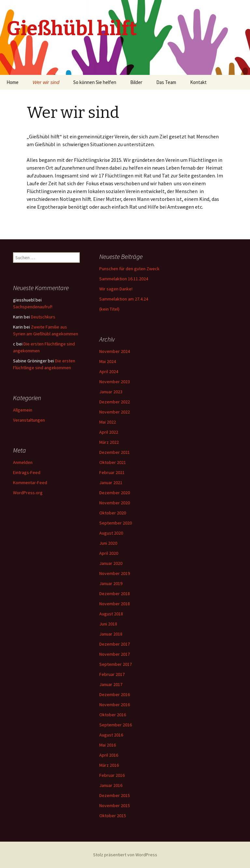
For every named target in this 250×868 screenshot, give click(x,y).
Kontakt (198, 82)
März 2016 (109, 765)
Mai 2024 (108, 361)
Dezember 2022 (115, 402)
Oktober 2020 (113, 513)
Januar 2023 (111, 392)
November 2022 (115, 412)
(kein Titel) (109, 309)
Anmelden (23, 462)
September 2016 (116, 725)
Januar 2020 (111, 563)
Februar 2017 (112, 674)
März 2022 (109, 442)
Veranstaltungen (29, 420)
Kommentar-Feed (30, 483)
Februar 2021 (112, 472)
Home (13, 82)
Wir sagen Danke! (116, 289)
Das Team (166, 82)
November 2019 (115, 573)
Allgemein (23, 410)
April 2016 (109, 755)
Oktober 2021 (113, 462)
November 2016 (115, 705)
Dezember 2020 (115, 493)
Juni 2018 (108, 624)
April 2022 (109, 432)
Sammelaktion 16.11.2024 (124, 279)
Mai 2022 (108, 422)
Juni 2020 (108, 543)
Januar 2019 (111, 583)
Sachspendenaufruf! (33, 307)
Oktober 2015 (113, 816)
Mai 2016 (108, 745)
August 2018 (111, 614)
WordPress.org (28, 493)
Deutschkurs (43, 317)
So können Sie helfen (95, 82)
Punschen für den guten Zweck (129, 269)
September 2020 (116, 523)
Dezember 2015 (115, 795)
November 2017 (115, 654)
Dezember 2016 (115, 694)
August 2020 (111, 533)
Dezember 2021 (115, 452)
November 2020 (115, 503)
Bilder (136, 82)
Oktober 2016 (113, 715)
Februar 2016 (112, 775)
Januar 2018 (111, 634)
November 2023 (115, 382)
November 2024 (115, 351)
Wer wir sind (46, 82)
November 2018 (115, 604)
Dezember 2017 (115, 644)
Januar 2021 (111, 483)
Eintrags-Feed (27, 472)
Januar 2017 (111, 684)
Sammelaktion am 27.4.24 (124, 299)
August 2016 (111, 735)
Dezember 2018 (115, 594)
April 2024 (109, 371)
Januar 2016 (111, 785)
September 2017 (116, 664)
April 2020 (109, 553)
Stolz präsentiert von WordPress (125, 855)
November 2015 (115, 805)
